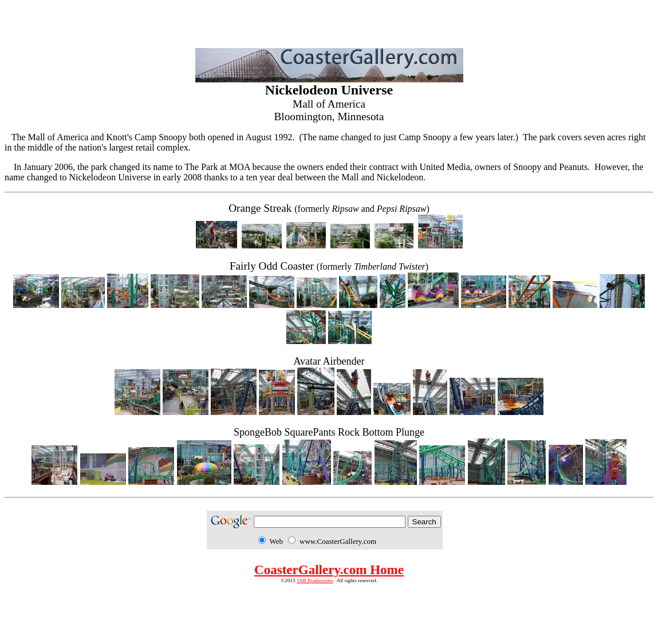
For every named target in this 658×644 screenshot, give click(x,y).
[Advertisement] (329, 22)
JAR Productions (315, 580)
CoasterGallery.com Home (329, 570)
